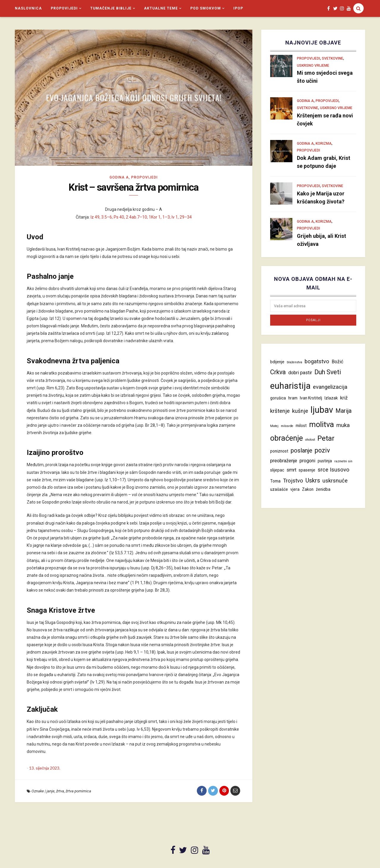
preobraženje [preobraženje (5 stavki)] (284, 461)
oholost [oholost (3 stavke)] (310, 440)
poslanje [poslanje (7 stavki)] (301, 450)
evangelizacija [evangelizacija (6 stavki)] (330, 387)
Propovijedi (64, 8)
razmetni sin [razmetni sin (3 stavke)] (343, 461)
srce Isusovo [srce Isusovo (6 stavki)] (334, 470)
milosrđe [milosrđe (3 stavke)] (287, 426)
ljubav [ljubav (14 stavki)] (322, 410)
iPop (238, 8)
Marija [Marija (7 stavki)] (343, 411)
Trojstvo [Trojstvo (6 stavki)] (293, 481)
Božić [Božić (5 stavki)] (338, 362)
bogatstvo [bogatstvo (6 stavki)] (317, 361)
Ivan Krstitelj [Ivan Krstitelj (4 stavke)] (311, 398)
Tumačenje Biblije (111, 8)
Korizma (324, 144)
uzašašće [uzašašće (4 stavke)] (279, 489)
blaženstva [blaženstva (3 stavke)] (294, 362)
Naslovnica (28, 8)
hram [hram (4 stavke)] (293, 398)
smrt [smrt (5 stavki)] (291, 470)
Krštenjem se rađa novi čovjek (325, 120)
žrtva (60, 792)
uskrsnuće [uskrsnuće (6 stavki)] (335, 481)
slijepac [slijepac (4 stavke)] (277, 470)
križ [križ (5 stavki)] (344, 398)
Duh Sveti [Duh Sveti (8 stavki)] (328, 372)
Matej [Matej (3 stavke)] (274, 426)
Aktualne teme (161, 8)
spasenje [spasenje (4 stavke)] (307, 470)
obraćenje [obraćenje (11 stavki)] (286, 438)
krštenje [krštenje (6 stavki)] (280, 411)
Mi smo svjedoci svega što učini (325, 77)
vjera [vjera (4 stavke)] (295, 489)
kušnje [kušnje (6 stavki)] (300, 411)
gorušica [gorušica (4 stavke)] (278, 398)
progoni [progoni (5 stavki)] (307, 461)
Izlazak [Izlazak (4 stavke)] (331, 398)
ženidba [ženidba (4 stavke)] (323, 489)
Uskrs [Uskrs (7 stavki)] (313, 480)
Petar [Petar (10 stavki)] (326, 438)
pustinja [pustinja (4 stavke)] (325, 461)
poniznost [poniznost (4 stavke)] (279, 451)
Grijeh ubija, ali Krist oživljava (322, 240)
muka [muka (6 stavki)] (343, 425)
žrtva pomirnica (78, 792)
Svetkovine (332, 58)
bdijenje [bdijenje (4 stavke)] (277, 362)
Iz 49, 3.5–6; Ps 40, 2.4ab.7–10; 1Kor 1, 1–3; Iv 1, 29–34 (141, 217)
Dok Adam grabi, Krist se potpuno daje (324, 162)
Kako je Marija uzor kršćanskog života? (321, 198)
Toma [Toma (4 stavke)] (275, 481)
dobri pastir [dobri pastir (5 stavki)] (300, 373)
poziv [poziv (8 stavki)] (322, 450)
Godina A (119, 177)
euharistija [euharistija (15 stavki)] (290, 386)
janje (51, 792)
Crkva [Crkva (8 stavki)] (278, 372)
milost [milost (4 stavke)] (301, 426)
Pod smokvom (206, 8)
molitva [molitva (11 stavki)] (322, 424)
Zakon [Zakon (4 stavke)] (308, 489)
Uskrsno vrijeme (313, 66)
